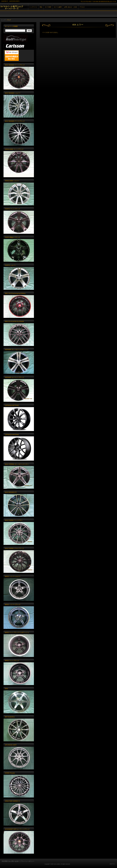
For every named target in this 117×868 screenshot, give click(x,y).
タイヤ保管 (48, 7)
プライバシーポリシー (27, 861)
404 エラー (78, 25)
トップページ (33, 7)
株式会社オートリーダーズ (27, 9)
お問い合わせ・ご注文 (71, 7)
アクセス (82, 7)
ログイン (112, 864)
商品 (41, 7)
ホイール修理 (58, 7)
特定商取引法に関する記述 (10, 861)
